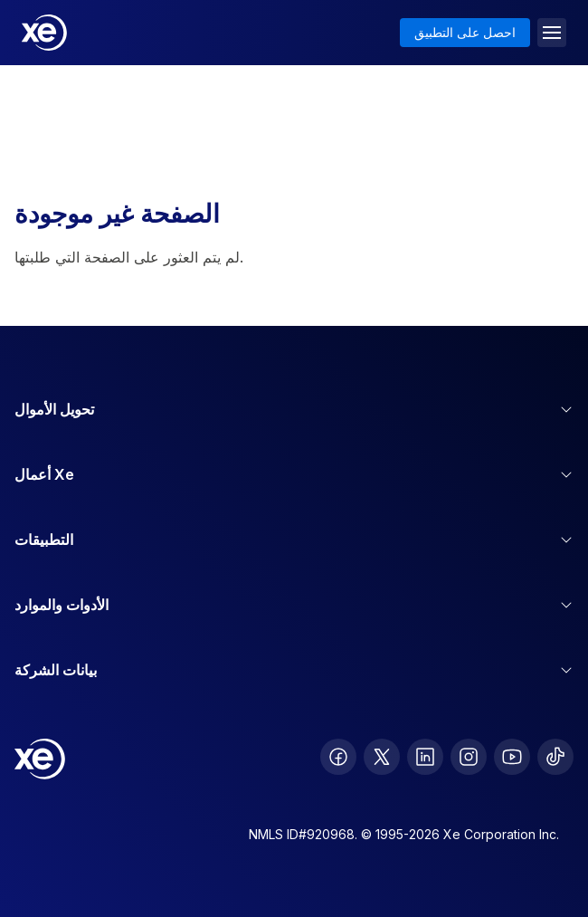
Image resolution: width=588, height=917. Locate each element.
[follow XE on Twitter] (382, 757)
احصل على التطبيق (465, 32)
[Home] (44, 33)
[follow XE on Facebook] (338, 757)
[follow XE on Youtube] (512, 757)
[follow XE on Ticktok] (555, 757)
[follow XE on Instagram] (469, 757)
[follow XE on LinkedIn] (425, 757)
